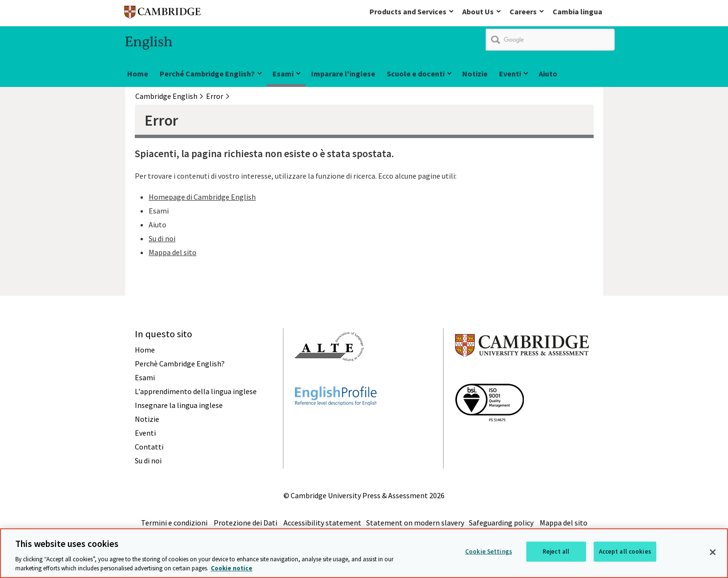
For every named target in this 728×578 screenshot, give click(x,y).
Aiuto (548, 74)
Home (138, 74)
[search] (550, 40)
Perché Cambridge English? (207, 74)
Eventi (510, 74)
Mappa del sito (173, 252)
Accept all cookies (625, 551)
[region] (364, 553)
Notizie (475, 74)
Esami (283, 74)
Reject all (556, 551)
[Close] (713, 552)
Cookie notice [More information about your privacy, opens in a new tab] (232, 568)
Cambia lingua (577, 11)
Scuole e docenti (416, 74)
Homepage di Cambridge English (202, 197)
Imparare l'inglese (343, 74)
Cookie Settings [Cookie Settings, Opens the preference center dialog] (489, 551)
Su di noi (162, 238)
